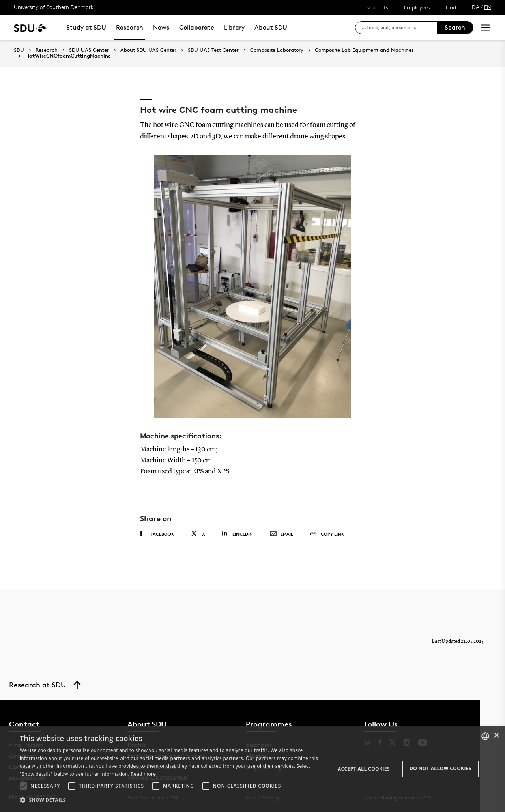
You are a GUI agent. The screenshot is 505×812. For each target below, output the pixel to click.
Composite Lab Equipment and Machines (364, 50)
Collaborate (197, 27)
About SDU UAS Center (148, 50)
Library (234, 27)
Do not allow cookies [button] (440, 768)
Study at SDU (86, 27)
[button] (23, 786)
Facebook (157, 534)
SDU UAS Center (89, 50)
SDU (19, 50)
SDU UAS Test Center (213, 50)
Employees (417, 7)
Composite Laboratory (277, 50)
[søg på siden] (399, 28)
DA (476, 7)
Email (281, 534)
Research (130, 27)
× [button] (496, 736)
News (161, 27)
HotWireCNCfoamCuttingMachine (68, 56)
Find (451, 7)
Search (455, 27)
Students (377, 7)
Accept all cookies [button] (364, 769)
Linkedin (237, 534)
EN (488, 7)
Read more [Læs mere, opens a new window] (143, 774)
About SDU (271, 27)
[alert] (252, 769)
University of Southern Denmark (54, 7)
